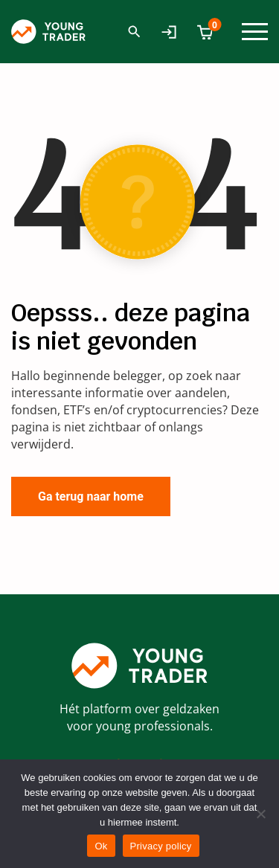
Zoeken (134, 32)
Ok (101, 846)
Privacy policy (161, 846)
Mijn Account (172, 32)
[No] (260, 814)
